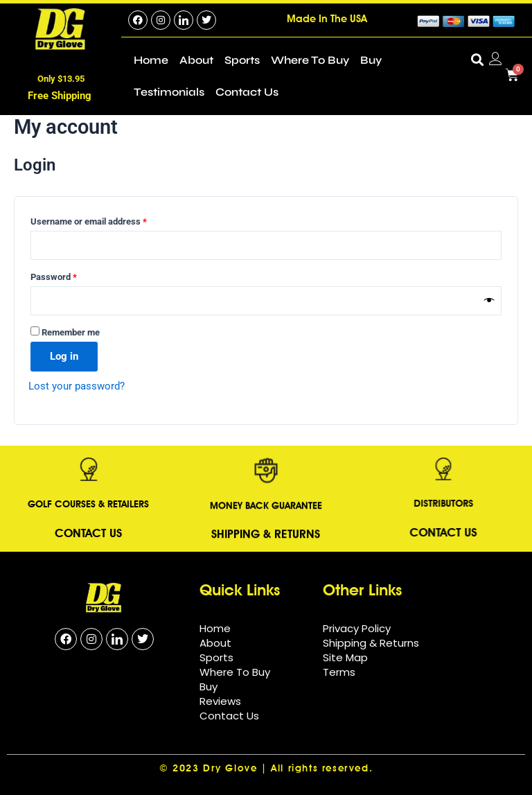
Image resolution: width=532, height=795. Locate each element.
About (196, 60)
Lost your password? (77, 386)
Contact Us (247, 92)
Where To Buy (310, 60)
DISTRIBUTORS (402, 503)
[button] (477, 59)
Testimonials (169, 92)
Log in (64, 356)
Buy (371, 60)
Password (71, 275)
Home (151, 60)
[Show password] (489, 301)
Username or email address (106, 220)
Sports (242, 60)
